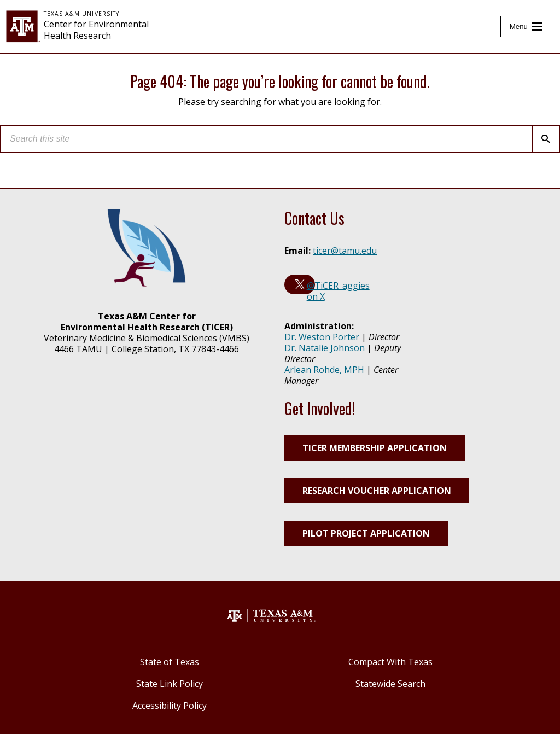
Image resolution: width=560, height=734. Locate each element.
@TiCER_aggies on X (338, 291)
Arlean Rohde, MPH (324, 370)
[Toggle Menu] (526, 27)
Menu (519, 27)
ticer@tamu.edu (345, 251)
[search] (266, 139)
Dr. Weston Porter (322, 337)
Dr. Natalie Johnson (325, 348)
